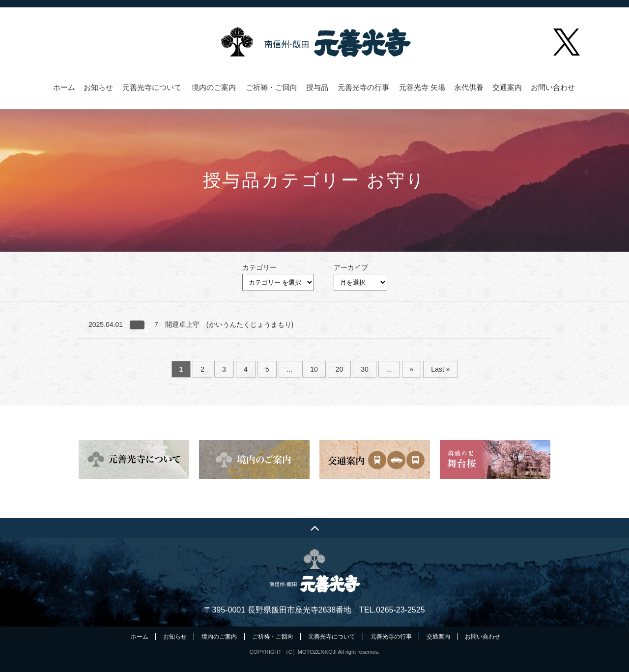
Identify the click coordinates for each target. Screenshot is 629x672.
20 (340, 369)
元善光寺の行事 (363, 88)
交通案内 (507, 88)
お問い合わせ (553, 88)
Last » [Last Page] (440, 369)
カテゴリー (259, 267)
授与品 (317, 88)
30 (365, 369)
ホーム (64, 88)
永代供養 (469, 88)
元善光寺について (152, 88)
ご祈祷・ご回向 (272, 88)
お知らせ (98, 88)
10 (314, 369)
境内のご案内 (214, 88)
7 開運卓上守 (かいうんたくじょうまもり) (224, 324)
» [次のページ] (412, 369)
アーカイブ (351, 267)
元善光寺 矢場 (422, 88)
